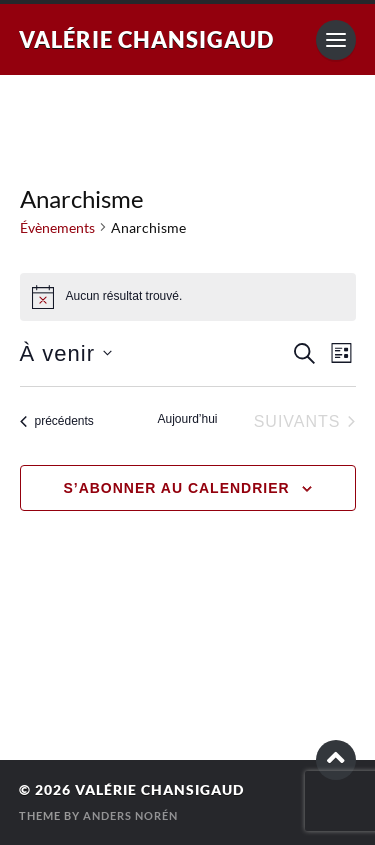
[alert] (188, 297)
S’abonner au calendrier (176, 488)
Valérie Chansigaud (146, 39)
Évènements (57, 227)
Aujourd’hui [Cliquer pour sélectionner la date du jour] (187, 419)
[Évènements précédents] (57, 422)
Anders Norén (130, 815)
